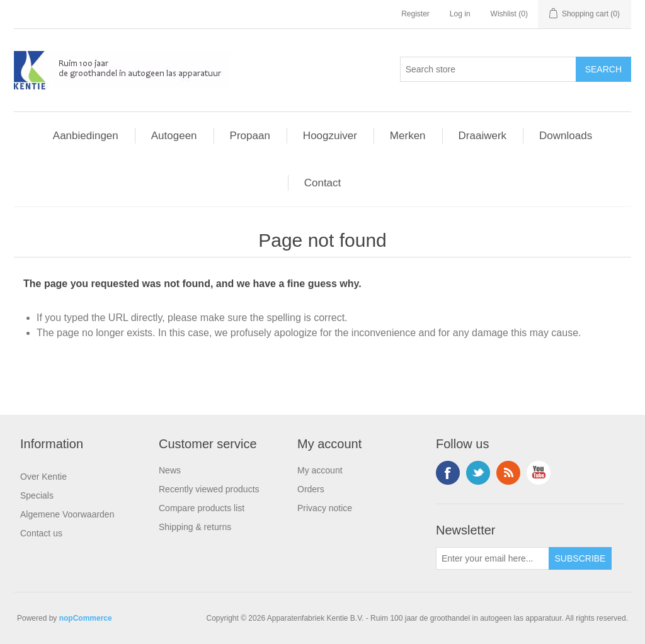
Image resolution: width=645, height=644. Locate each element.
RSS (508, 473)
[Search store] (488, 69)
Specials (37, 495)
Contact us (41, 533)
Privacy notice (325, 508)
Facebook (448, 473)
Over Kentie (43, 477)
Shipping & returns (195, 527)
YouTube (539, 473)
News (170, 470)
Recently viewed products (209, 489)
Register (415, 14)
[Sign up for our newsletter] (493, 558)
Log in (460, 14)
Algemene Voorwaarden (67, 514)
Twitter (478, 473)
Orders (311, 489)
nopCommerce (86, 618)
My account (320, 470)
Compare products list (202, 508)
